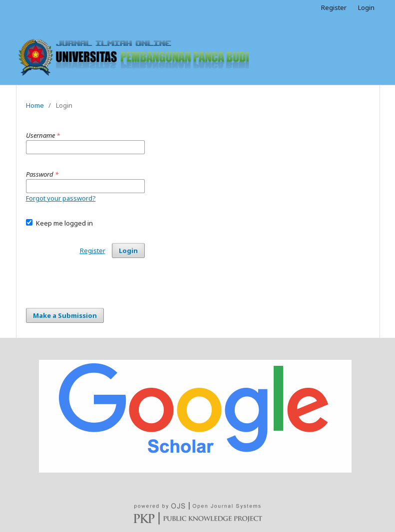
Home (35, 105)
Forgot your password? (61, 198)
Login (366, 7)
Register (334, 7)
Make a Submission (65, 315)
